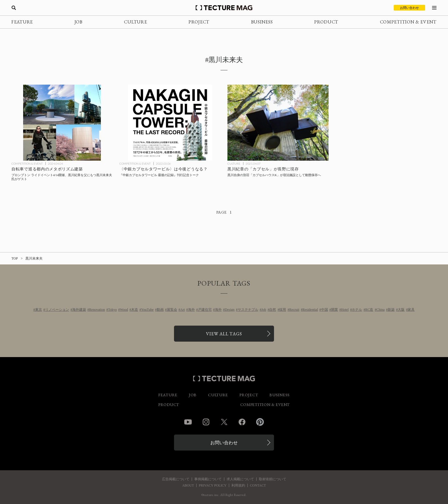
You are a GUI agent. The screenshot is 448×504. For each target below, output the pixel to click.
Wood (124, 310)
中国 (325, 310)
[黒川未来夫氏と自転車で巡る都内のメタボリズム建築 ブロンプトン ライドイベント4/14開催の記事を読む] (62, 123)
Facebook (242, 422)
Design (230, 310)
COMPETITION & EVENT (408, 22)
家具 (411, 310)
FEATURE (22, 22)
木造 (135, 310)
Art (183, 310)
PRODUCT (326, 22)
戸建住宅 (205, 310)
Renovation (97, 310)
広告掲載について (176, 479)
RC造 (369, 310)
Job (264, 310)
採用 (283, 310)
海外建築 (79, 310)
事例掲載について (208, 479)
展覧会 (172, 310)
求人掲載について (240, 479)
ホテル (357, 310)
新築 (391, 310)
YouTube (147, 310)
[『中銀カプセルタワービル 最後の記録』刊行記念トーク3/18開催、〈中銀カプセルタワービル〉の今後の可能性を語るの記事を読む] (170, 123)
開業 (335, 310)
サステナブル (248, 310)
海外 (191, 310)
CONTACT (258, 485)
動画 (160, 310)
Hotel (345, 310)
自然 (273, 310)
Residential (310, 310)
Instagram (206, 422)
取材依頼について (273, 479)
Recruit (294, 310)
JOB (79, 22)
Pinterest (260, 422)
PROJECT (199, 22)
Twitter (224, 422)
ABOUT (188, 485)
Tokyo (112, 310)
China (380, 310)
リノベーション (57, 310)
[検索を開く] (14, 8)
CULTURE (135, 22)
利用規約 (238, 485)
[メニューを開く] (434, 8)
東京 (39, 310)
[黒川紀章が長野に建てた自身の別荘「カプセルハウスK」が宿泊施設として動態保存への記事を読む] (278, 123)
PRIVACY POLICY (213, 485)
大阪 (401, 310)
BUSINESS (262, 22)
